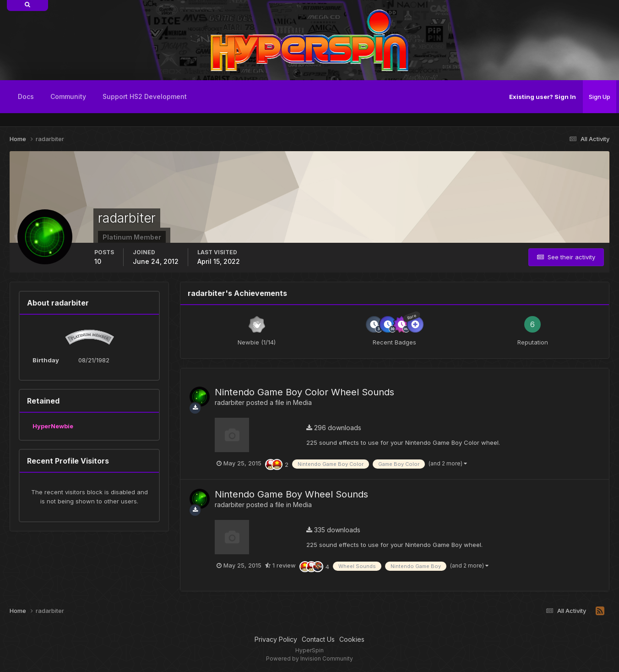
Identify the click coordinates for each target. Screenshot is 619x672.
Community (68, 96)
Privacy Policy (276, 639)
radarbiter (230, 402)
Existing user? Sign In (543, 97)
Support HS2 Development (145, 96)
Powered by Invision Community (309, 658)
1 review (280, 565)
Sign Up (600, 97)
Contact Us (318, 639)
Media (302, 402)
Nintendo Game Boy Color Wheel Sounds (304, 392)
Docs (26, 96)
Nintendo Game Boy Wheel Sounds (291, 494)
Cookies (352, 639)
